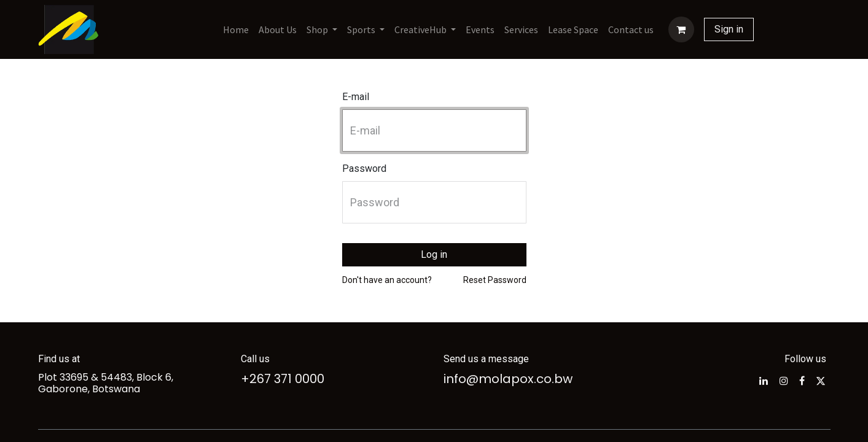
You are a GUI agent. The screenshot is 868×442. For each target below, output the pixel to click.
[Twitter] (821, 381)
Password (364, 169)
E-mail (356, 97)
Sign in (729, 29)
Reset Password (495, 280)
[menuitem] (236, 29)
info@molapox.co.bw (508, 379)
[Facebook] (802, 381)
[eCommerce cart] (681, 29)
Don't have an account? (387, 280)
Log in (434, 254)
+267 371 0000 (283, 379)
